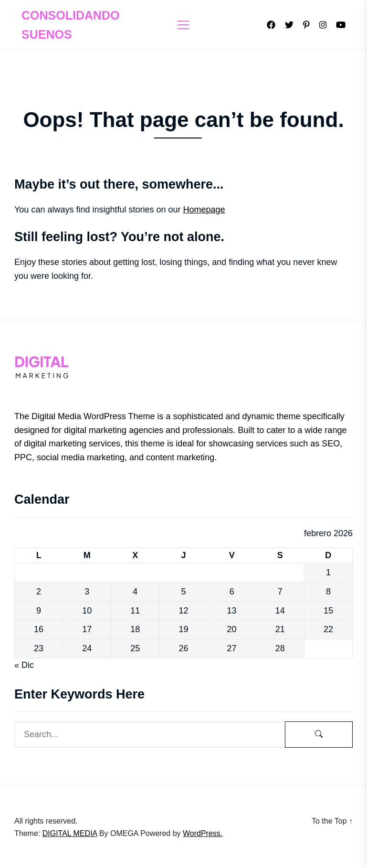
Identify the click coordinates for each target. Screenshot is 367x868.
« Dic (24, 665)
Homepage (204, 210)
